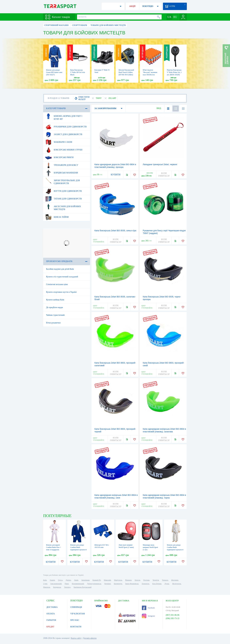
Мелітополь (177, 584)
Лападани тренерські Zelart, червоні (160, 164)
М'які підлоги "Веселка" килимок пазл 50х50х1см (150, 72)
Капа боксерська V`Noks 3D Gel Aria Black (78, 72)
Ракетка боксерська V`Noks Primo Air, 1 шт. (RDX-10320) (174, 72)
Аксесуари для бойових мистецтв (63, 207)
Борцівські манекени (62, 173)
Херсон (137, 580)
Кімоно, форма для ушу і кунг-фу (64, 116)
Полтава (146, 580)
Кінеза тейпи (57, 217)
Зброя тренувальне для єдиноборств (62, 181)
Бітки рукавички (53, 323)
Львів (76, 580)
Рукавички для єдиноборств (66, 127)
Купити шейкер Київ (55, 300)
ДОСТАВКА (52, 607)
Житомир (175, 580)
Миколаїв (107, 580)
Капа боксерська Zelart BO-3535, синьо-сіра (115, 231)
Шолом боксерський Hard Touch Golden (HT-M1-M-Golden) (126, 72)
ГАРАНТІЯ (51, 620)
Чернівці (108, 584)
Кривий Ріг (97, 580)
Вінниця (128, 580)
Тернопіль (145, 584)
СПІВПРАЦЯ (76, 607)
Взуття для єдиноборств (63, 191)
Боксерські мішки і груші (64, 150)
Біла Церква (157, 584)
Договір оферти (90, 638)
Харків (52, 580)
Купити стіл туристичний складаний (62, 277)
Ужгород (67, 587)
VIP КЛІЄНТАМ (78, 614)
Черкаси (165, 580)
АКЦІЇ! (132, 6)
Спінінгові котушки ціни (57, 284)
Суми (45, 584)
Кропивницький (78, 584)
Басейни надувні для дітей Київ (60, 269)
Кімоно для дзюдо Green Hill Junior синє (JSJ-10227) (54, 72)
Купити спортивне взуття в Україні (61, 292)
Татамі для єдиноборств (63, 199)
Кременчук (118, 584)
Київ (45, 580)
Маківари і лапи (59, 142)
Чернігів (156, 580)
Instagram (148, 616)
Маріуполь (118, 580)
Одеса (60, 580)
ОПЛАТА (51, 614)
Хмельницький (56, 584)
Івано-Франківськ (132, 584)
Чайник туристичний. (56, 315)
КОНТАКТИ (76, 627)
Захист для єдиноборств (64, 134)
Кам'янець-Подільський (83, 587)
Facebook (148, 608)
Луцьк (167, 584)
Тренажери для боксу (62, 165)
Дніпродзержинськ (94, 584)
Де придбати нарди (55, 307)
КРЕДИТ (50, 627)
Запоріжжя (85, 580)
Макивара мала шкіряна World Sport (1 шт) (150, 547)
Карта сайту (76, 638)
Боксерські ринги (59, 157)
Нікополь (47, 587)
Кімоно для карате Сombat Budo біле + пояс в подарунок (54, 547)
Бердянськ (57, 587)
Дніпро (68, 580)
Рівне (67, 584)
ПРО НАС (75, 620)
